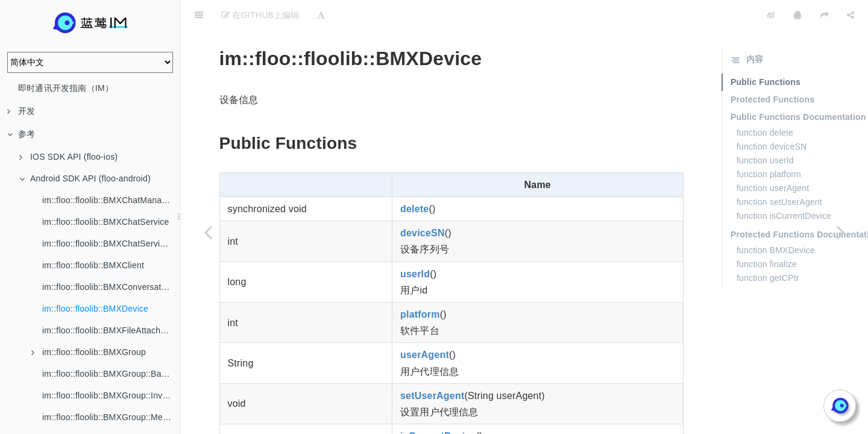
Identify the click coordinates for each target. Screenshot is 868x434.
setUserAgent (432, 366)
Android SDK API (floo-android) (85, 178)
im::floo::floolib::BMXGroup (89, 352)
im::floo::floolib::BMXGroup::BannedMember (111, 374)
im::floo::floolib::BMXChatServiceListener (111, 244)
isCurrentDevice (438, 406)
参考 (21, 134)
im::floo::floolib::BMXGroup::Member (111, 417)
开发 (21, 111)
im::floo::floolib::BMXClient (93, 265)
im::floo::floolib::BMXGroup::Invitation (111, 395)
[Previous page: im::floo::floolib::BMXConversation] (208, 232)
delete (414, 179)
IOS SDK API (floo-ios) (68, 157)
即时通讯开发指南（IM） (66, 88)
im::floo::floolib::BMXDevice (95, 309)
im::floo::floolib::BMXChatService (105, 222)
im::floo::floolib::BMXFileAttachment (111, 330)
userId (415, 244)
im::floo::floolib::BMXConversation (108, 287)
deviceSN (423, 203)
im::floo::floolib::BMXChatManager (108, 200)
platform (420, 284)
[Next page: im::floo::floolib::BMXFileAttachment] (841, 232)
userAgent (425, 325)
